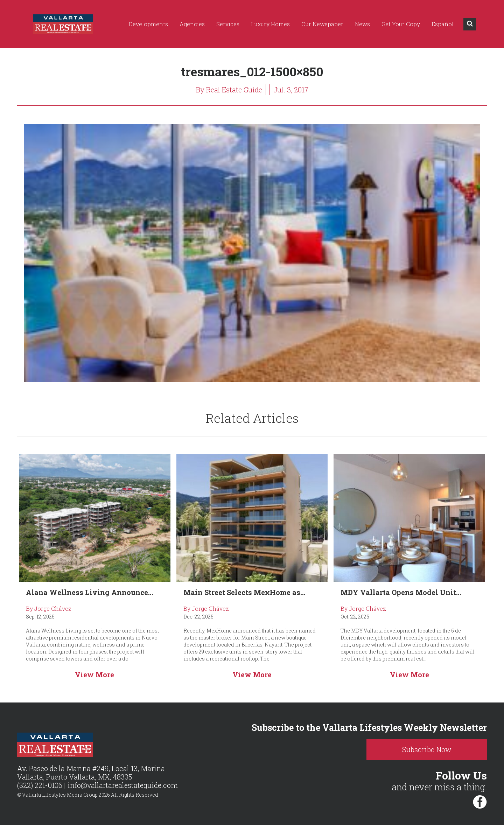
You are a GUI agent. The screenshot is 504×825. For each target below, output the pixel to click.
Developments (148, 24)
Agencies (192, 24)
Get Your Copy (401, 24)
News (362, 24)
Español (443, 24)
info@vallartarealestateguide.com (123, 785)
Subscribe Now (427, 749)
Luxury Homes (270, 24)
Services (228, 24)
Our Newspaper (322, 24)
